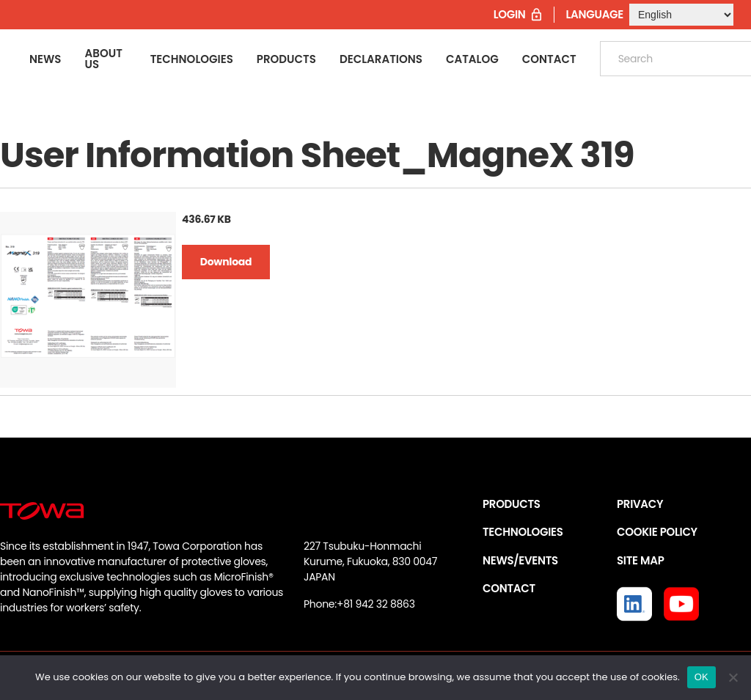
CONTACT (509, 588)
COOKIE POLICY (657, 532)
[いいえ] (733, 677)
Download (226, 262)
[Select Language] (681, 15)
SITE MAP (640, 560)
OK (701, 677)
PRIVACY (640, 504)
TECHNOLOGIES (523, 532)
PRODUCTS (512, 504)
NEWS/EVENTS (520, 560)
